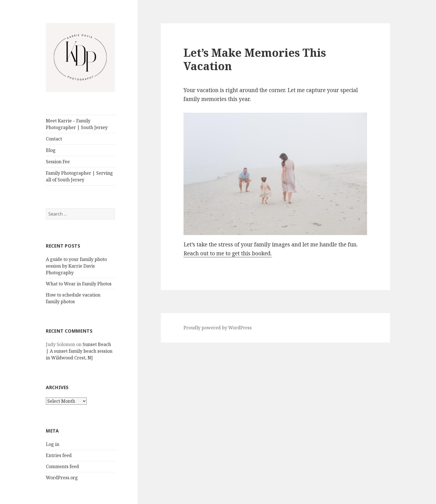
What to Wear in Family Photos (79, 284)
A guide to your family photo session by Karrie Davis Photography (76, 266)
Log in (53, 444)
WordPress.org (62, 478)
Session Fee (58, 162)
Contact (54, 139)
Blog (51, 150)
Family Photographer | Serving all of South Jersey (79, 176)
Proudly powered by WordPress (218, 328)
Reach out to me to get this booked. (228, 253)
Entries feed (59, 455)
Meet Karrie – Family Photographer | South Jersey (77, 124)
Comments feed (62, 466)
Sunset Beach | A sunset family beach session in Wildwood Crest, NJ (79, 351)
